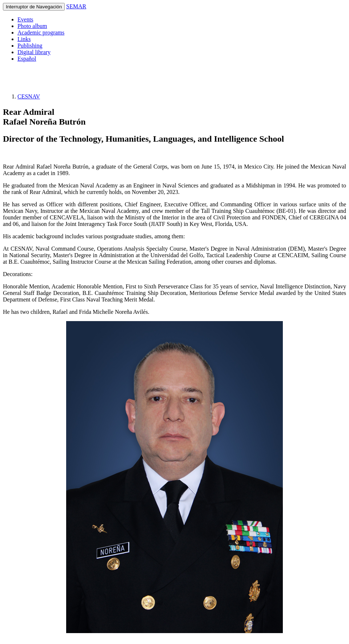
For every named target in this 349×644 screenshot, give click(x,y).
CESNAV (29, 96)
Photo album (32, 26)
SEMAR (76, 6)
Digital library (34, 52)
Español (27, 59)
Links (24, 39)
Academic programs (41, 33)
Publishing (30, 46)
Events (25, 19)
